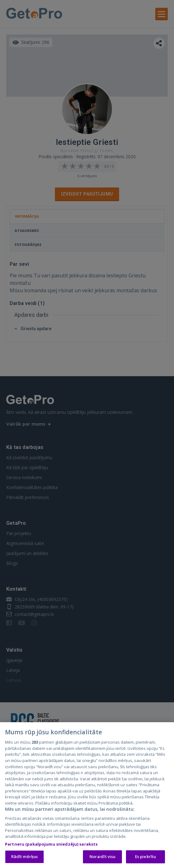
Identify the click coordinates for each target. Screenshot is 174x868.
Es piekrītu (145, 858)
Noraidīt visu (103, 858)
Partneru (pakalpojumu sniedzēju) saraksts (51, 845)
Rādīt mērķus (25, 858)
